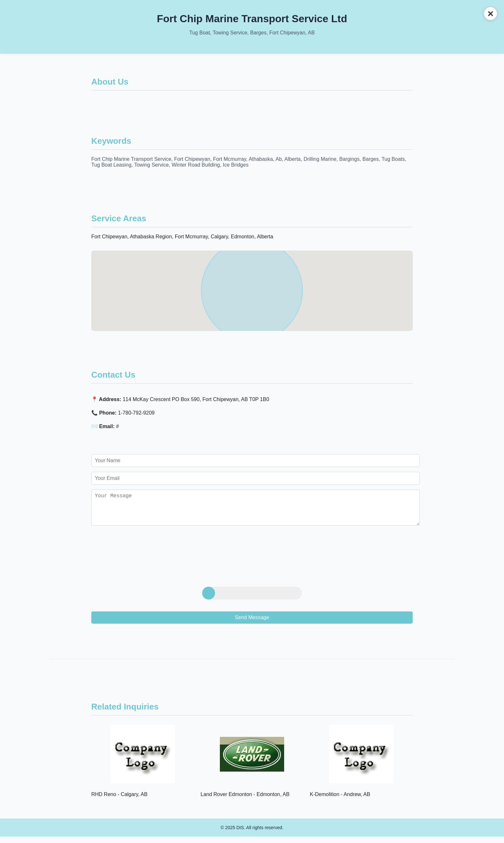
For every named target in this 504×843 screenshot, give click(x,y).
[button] (252, 285)
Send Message (252, 624)
